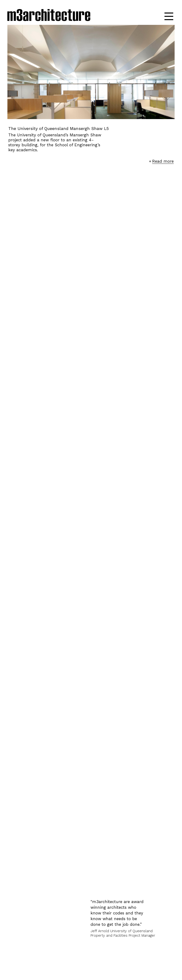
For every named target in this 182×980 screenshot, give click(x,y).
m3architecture (49, 16)
